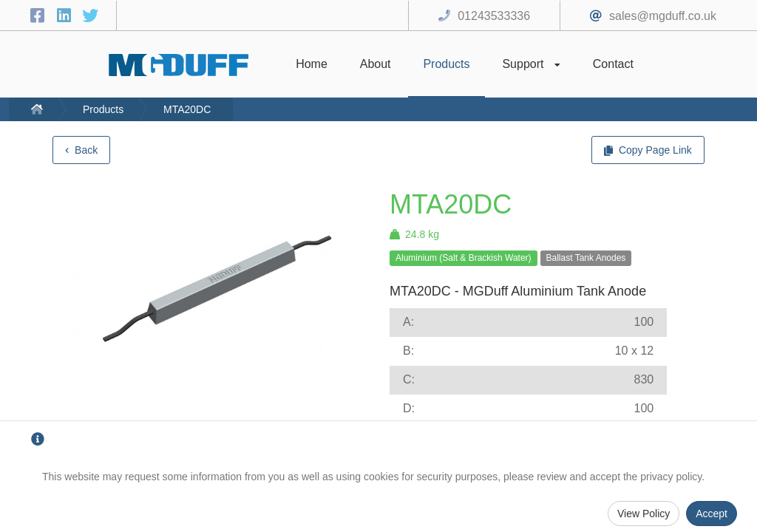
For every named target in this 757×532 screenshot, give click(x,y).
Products (103, 109)
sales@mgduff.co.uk (663, 16)
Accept (712, 514)
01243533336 (494, 16)
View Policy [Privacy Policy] (644, 514)
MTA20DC (187, 109)
